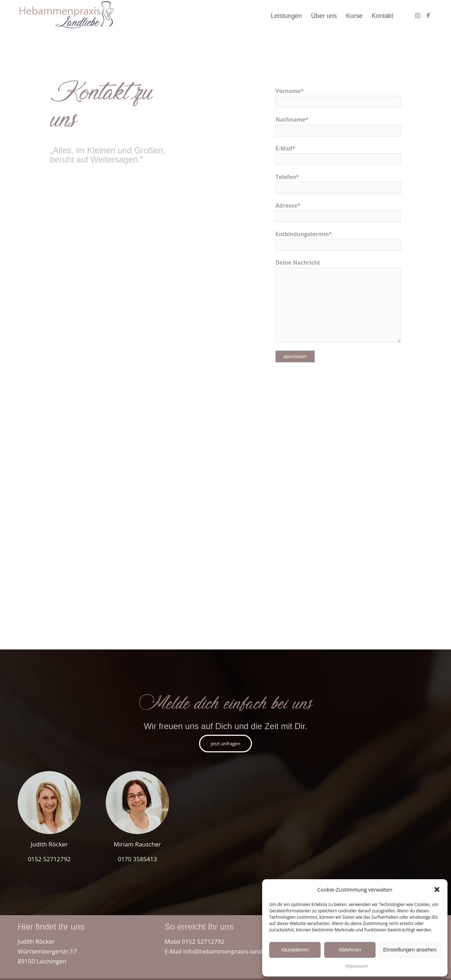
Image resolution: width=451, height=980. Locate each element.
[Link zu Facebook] (428, 16)
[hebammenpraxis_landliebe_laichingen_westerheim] (66, 16)
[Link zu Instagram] (418, 16)
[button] (437, 889)
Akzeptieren (295, 950)
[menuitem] (286, 16)
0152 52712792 (49, 859)
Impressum (356, 966)
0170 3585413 (137, 859)
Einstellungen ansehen (410, 950)
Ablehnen (350, 950)
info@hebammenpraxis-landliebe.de (234, 951)
